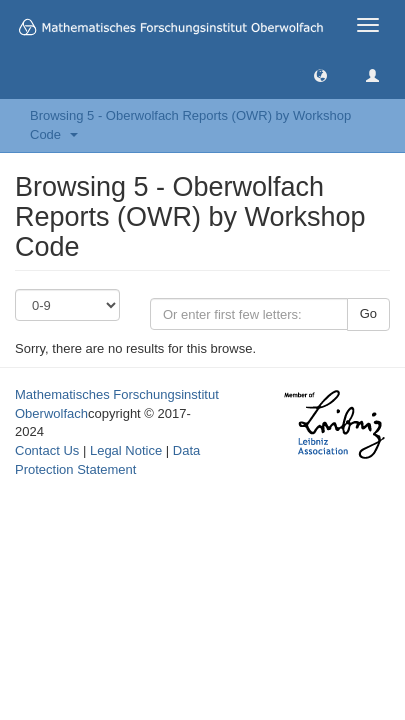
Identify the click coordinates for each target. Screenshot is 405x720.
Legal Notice (126, 450)
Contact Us (47, 450)
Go (368, 313)
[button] (320, 74)
